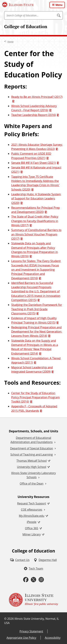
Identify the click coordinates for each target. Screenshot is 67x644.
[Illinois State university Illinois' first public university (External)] (33, 600)
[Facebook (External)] (26, 580)
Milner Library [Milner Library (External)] (32, 534)
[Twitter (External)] (33, 580)
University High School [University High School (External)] (32, 467)
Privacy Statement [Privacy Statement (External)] (31, 631)
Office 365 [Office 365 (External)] (32, 528)
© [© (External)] (5, 619)
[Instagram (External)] (41, 580)
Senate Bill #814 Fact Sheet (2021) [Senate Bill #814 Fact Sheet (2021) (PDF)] (33, 163)
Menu (59, 5)
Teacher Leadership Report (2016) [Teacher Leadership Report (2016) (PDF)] (33, 115)
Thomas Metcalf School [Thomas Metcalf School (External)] (32, 461)
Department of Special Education (32, 448)
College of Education (26, 26)
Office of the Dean (31, 484)
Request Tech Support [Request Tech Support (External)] (32, 503)
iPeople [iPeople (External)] (31, 522)
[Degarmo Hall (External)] (45, 560)
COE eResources (31, 510)
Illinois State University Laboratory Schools (34, 475)
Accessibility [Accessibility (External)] (53, 638)
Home (11, 42)
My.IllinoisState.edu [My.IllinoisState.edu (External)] (31, 516)
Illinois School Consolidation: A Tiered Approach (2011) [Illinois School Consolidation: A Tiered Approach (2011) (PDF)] (36, 360)
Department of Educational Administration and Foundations (32, 440)
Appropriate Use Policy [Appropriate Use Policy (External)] (21, 638)
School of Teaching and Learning (31, 454)
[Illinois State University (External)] (18, 5)
